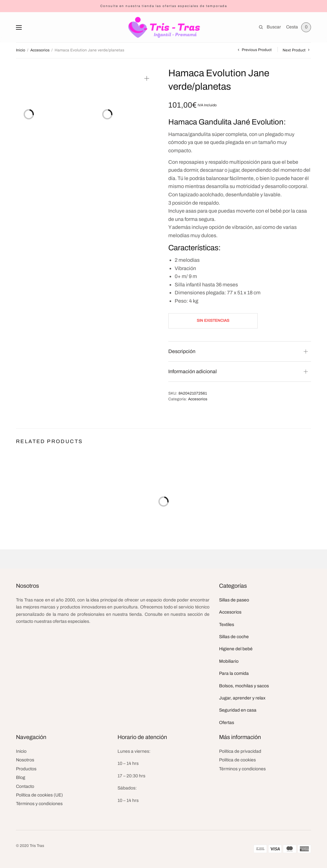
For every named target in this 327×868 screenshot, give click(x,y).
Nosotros (25, 760)
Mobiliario (229, 661)
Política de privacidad (240, 751)
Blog (21, 777)
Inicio (21, 50)
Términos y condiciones (39, 804)
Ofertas (227, 723)
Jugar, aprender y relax (242, 698)
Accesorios (40, 50)
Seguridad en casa (238, 710)
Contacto (25, 786)
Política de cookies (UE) (39, 795)
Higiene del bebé (236, 649)
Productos (26, 769)
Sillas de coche (234, 637)
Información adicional (193, 371)
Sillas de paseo (234, 600)
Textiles (227, 625)
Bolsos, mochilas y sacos (244, 686)
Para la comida (234, 673)
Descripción (182, 351)
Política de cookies (237, 760)
